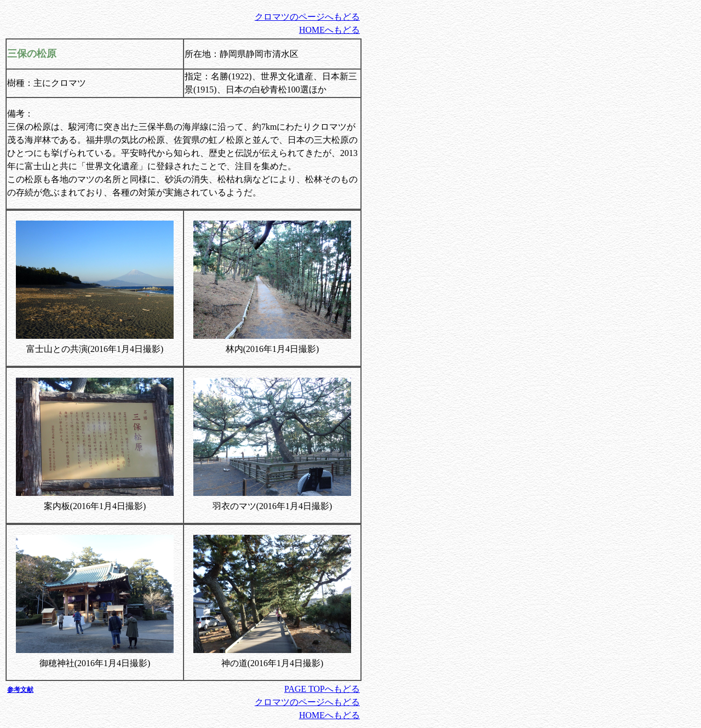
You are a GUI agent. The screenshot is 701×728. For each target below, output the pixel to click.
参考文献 (20, 690)
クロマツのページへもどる (307, 17)
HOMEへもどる (329, 30)
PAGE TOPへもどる (322, 689)
